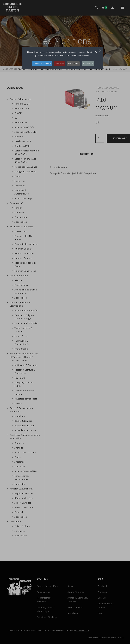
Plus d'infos (88, 64)
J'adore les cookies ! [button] (42, 64)
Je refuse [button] (59, 64)
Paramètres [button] (73, 64)
